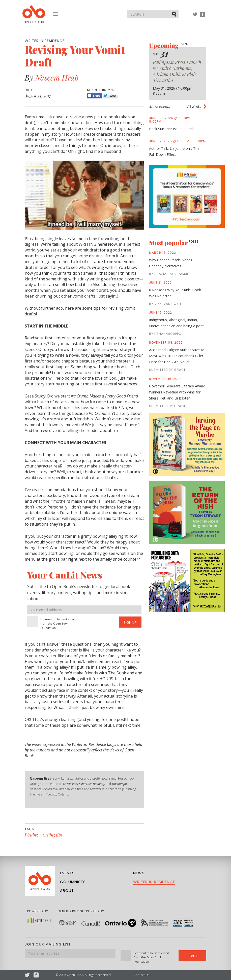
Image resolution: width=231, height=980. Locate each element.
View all (194, 107)
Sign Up (130, 623)
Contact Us (141, 975)
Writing (31, 835)
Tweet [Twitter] (111, 96)
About (67, 891)
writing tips (52, 835)
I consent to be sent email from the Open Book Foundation (58, 623)
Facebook (203, 17)
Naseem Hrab (57, 78)
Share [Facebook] (95, 96)
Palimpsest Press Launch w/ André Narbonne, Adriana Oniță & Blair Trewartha (177, 71)
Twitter (195, 17)
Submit (175, 14)
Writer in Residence (154, 882)
